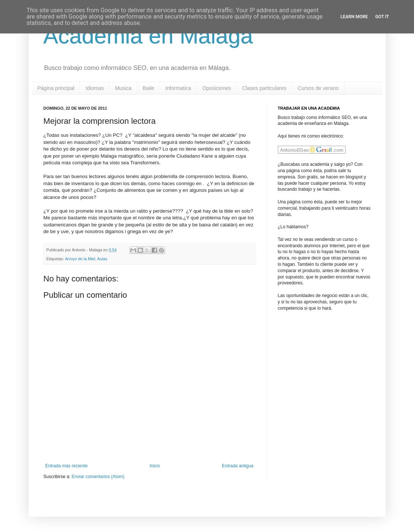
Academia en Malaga (148, 36)
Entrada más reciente (67, 466)
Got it (382, 17)
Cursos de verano (318, 88)
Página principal (56, 88)
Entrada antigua (238, 466)
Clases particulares (264, 88)
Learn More (354, 17)
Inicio (155, 466)
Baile (149, 88)
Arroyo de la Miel (80, 259)
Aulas (102, 259)
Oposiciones (217, 88)
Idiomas (95, 88)
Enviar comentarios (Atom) (98, 477)
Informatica (178, 88)
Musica (123, 88)
